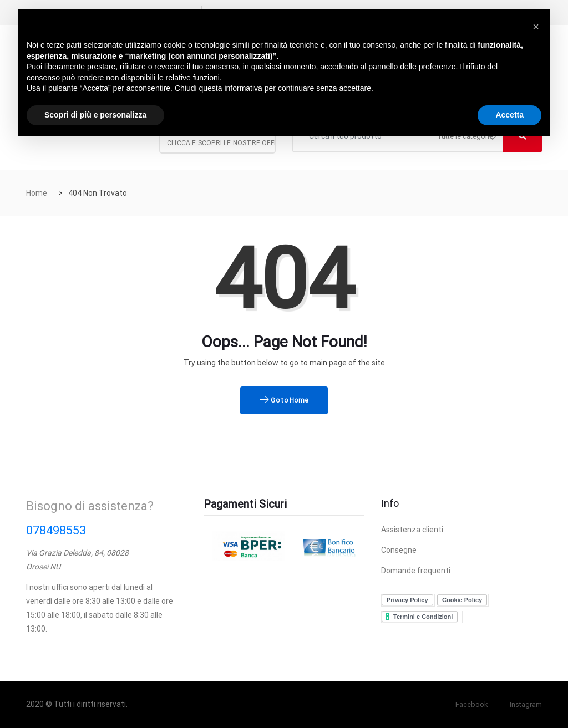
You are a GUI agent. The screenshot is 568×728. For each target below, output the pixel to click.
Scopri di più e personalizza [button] (95, 115)
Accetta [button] (509, 115)
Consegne (399, 550)
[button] (536, 27)
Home (37, 193)
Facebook (466, 704)
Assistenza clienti (412, 530)
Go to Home (284, 400)
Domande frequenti (416, 571)
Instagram (524, 704)
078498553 (56, 530)
